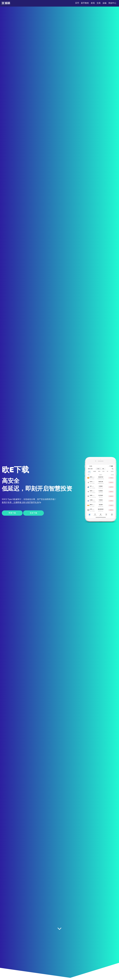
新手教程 (85, 3)
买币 (77, 3)
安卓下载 (33, 513)
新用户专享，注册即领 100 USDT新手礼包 (21, 502)
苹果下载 (12, 513)
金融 (104, 3)
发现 (93, 3)
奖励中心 (112, 3)
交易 (99, 3)
